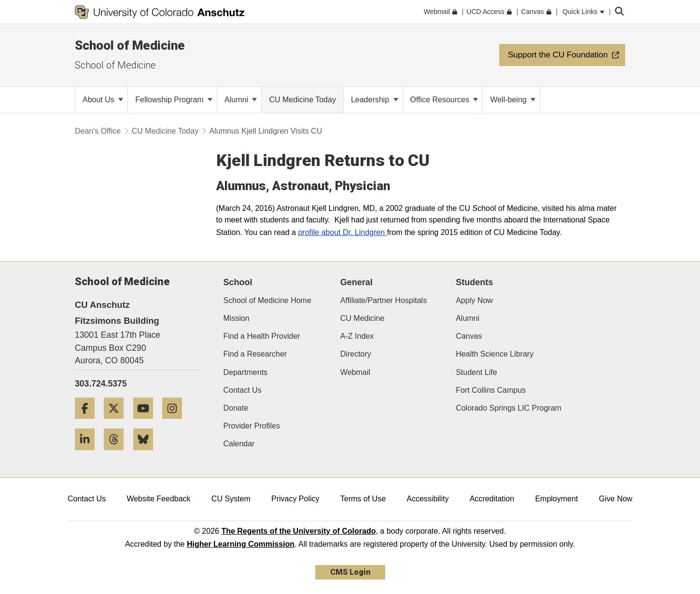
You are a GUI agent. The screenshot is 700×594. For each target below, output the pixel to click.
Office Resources (444, 100)
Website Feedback (158, 499)
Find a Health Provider (262, 336)
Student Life (476, 372)
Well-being (513, 100)
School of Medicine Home (267, 300)
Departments (246, 372)
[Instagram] (176, 422)
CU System (231, 499)
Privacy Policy (295, 499)
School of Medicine (130, 45)
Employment (556, 499)
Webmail (355, 372)
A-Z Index (357, 336)
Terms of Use (363, 499)
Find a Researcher (255, 354)
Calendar (239, 444)
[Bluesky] (147, 454)
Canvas (469, 336)
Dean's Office (98, 131)
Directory (356, 354)
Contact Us (243, 390)
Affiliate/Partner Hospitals (384, 300)
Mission (237, 318)
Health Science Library (495, 354)
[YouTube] (147, 422)
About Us (103, 100)
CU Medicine (363, 318)
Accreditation (492, 499)
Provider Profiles (252, 426)
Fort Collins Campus (491, 390)
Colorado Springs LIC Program (509, 408)
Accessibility (427, 499)
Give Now (616, 499)
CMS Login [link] (350, 572)
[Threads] (117, 454)
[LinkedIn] (88, 454)
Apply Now (474, 300)
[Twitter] (117, 422)
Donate (236, 408)
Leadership (375, 100)
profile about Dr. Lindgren (342, 232)
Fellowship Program (174, 100)
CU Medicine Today (165, 131)
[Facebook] (88, 422)
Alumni (241, 100)
